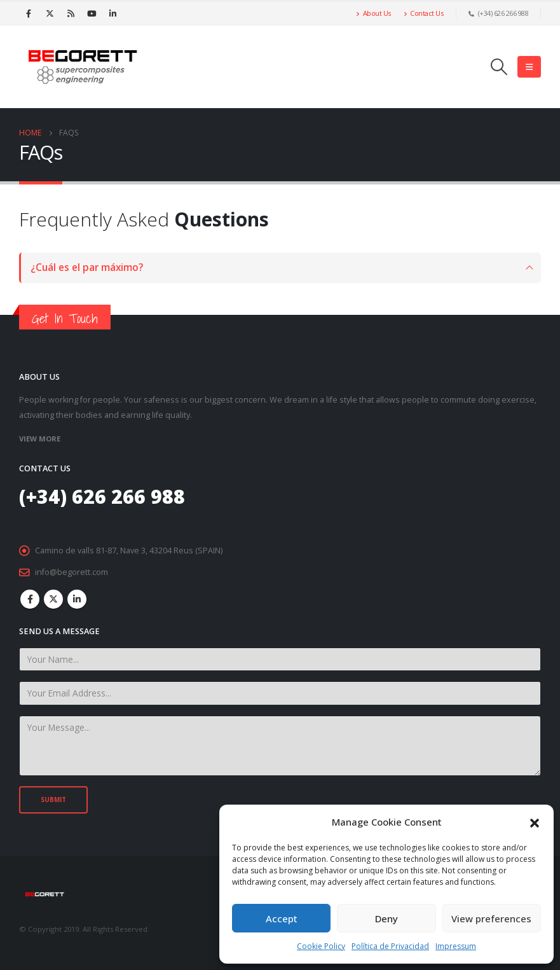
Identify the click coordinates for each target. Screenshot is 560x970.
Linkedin (77, 599)
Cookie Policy (321, 946)
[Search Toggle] (499, 67)
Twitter (53, 599)
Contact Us (424, 13)
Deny (386, 918)
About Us (373, 13)
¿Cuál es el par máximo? (87, 267)
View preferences (491, 918)
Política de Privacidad (390, 946)
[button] (535, 822)
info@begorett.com (72, 572)
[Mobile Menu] (529, 67)
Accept (282, 918)
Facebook (30, 599)
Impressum (456, 946)
